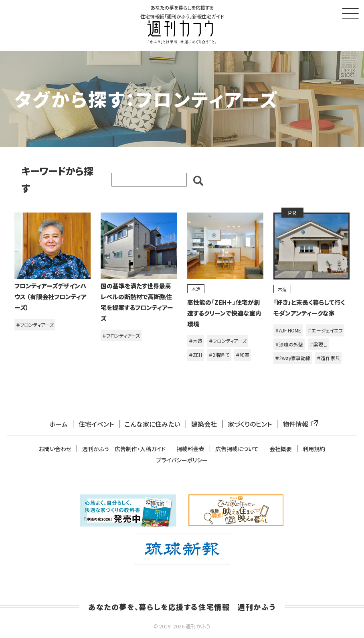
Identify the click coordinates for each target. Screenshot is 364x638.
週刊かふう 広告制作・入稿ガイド (124, 449)
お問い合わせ (55, 449)
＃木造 (196, 341)
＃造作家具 (328, 358)
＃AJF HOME (288, 331)
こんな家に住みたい (152, 424)
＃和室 (243, 355)
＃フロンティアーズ (35, 325)
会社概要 (281, 449)
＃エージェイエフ (325, 331)
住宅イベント (96, 424)
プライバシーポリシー (182, 461)
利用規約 (314, 449)
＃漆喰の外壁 (289, 344)
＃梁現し (318, 344)
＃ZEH (195, 355)
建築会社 (204, 424)
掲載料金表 (190, 449)
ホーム (59, 424)
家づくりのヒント (250, 424)
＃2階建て (219, 355)
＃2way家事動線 (293, 358)
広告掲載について (237, 449)
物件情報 (299, 424)
